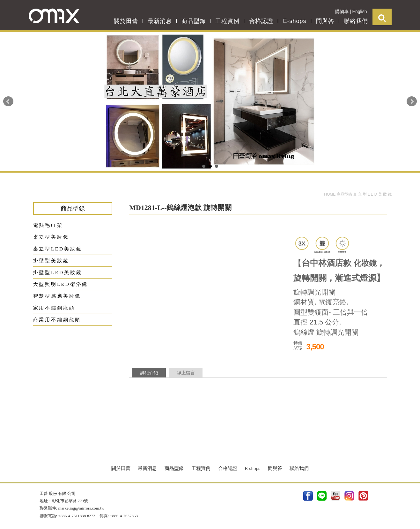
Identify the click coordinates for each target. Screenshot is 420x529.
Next (412, 101)
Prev (8, 101)
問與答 (325, 21)
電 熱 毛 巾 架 (48, 225)
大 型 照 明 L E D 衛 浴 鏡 (60, 284)
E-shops (295, 21)
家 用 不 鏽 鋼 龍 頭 (54, 308)
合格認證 (261, 21)
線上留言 (186, 373)
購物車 (342, 11)
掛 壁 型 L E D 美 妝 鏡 (57, 272)
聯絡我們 (356, 21)
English (360, 11)
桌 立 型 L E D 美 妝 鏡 (372, 194)
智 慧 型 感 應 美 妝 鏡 (57, 296)
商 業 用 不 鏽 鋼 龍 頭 (57, 320)
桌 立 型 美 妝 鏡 (51, 237)
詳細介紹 (149, 373)
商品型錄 (194, 21)
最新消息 (160, 21)
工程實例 (227, 21)
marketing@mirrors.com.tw (81, 508)
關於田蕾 (126, 21)
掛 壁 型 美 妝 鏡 (51, 261)
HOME (330, 194)
